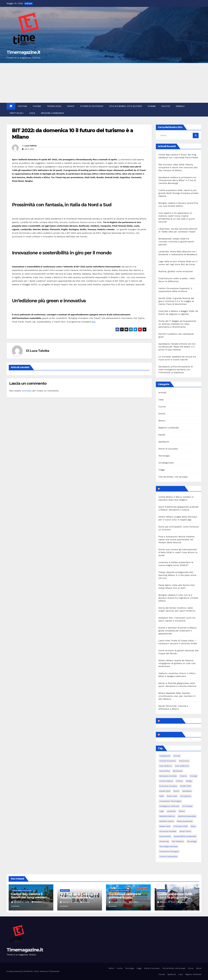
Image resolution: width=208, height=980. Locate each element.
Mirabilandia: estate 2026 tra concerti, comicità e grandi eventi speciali (176, 242)
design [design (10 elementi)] (189, 781)
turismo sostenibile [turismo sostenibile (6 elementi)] (168, 856)
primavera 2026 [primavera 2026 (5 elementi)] (181, 826)
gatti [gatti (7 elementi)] (162, 796)
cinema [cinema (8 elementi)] (183, 776)
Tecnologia (54, 106)
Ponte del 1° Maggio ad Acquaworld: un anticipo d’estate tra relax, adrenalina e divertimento (177, 324)
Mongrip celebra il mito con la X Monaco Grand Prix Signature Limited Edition (178, 598)
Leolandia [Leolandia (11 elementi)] (171, 811)
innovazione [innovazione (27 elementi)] (186, 796)
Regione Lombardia (53, 113)
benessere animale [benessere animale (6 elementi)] (168, 776)
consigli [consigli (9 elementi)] (193, 776)
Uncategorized (166, 463)
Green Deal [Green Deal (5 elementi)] (172, 796)
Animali (180, 106)
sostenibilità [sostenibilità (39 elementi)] (165, 836)
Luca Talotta (31, 146)
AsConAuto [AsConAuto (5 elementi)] (184, 761)
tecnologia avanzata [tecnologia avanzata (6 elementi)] (169, 846)
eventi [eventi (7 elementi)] (176, 791)
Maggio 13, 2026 (119, 902)
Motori (23, 106)
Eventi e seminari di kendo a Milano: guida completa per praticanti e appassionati (178, 631)
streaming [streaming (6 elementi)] (164, 841)
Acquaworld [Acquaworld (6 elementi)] (165, 756)
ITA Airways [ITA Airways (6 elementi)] (187, 806)
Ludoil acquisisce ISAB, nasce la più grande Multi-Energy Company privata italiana (178, 193)
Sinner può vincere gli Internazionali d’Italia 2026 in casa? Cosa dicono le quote (178, 552)
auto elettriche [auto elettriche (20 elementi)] (182, 766)
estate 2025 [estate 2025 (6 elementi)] (165, 791)
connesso (27, 391)
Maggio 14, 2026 (22, 902)
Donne (152, 106)
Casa (32, 113)
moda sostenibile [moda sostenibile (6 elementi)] (185, 821)
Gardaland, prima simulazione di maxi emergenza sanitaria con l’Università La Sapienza (176, 370)
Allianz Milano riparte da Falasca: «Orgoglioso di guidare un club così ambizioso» (177, 663)
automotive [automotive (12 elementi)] (165, 771)
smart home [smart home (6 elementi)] (185, 831)
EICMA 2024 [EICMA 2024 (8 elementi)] (186, 786)
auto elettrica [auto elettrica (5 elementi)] (166, 766)
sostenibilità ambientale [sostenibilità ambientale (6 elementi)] (185, 836)
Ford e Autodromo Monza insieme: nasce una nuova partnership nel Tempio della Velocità (177, 540)
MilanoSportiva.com (172, 489)
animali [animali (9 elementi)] (177, 756)
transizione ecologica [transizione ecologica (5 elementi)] (169, 851)
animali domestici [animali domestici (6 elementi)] (168, 761)
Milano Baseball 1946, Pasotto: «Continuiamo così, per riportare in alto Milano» (177, 696)
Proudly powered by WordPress (20, 971)
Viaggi (71, 106)
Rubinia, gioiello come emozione (176, 271)
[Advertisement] (104, 83)
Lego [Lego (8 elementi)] (162, 811)
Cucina (37, 106)
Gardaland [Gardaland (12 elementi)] (187, 791)
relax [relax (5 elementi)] (193, 826)
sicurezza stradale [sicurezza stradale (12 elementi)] (168, 831)
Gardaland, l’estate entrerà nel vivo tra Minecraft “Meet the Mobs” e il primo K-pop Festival (177, 347)
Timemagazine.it (23, 52)
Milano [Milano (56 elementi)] (182, 811)
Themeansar (54, 971)
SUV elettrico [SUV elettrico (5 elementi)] (178, 841)
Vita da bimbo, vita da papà (126, 106)
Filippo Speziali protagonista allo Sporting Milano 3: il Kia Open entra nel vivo (177, 575)
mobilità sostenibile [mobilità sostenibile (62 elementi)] (187, 816)
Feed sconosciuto (171, 721)
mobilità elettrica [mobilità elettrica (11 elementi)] (167, 816)
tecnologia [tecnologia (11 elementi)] (192, 841)
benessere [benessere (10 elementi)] (178, 771)
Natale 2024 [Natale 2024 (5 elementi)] (165, 826)
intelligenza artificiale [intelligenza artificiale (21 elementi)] (169, 806)
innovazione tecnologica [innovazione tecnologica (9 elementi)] (170, 801)
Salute (166, 106)
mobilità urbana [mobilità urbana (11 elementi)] (167, 821)
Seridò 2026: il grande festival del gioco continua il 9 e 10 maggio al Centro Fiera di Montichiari (176, 301)
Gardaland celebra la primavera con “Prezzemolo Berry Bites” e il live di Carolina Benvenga (177, 180)
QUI (94, 322)
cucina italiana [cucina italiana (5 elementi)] (166, 781)
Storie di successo (92, 106)
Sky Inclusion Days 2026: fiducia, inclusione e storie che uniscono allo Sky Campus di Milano (178, 167)
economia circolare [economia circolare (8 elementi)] (168, 786)
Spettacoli (16, 113)
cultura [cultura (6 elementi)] (179, 781)
